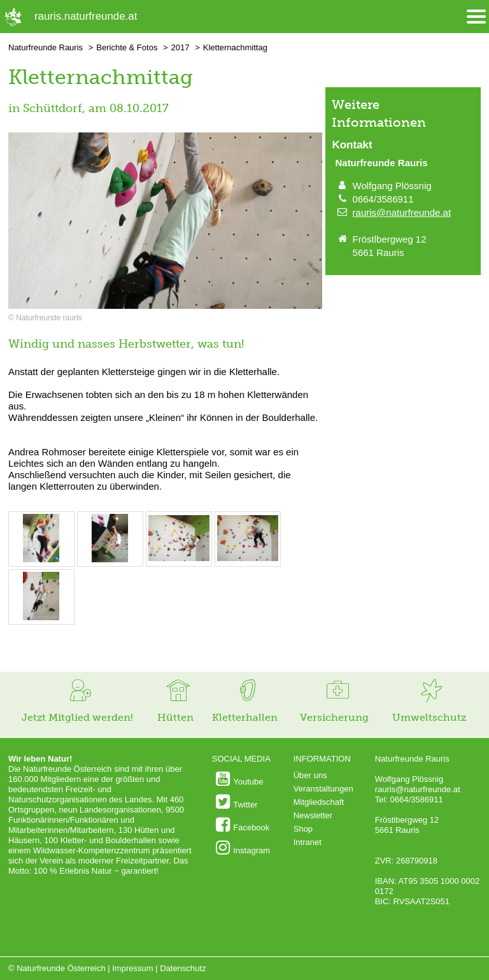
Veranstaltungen (323, 789)
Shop (303, 829)
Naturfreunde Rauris (46, 47)
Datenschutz (183, 968)
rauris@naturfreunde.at (402, 212)
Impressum (132, 968)
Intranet (308, 842)
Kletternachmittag (235, 47)
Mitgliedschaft (319, 802)
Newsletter (313, 815)
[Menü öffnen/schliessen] (476, 17)
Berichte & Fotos (127, 47)
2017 (181, 47)
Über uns (310, 775)
